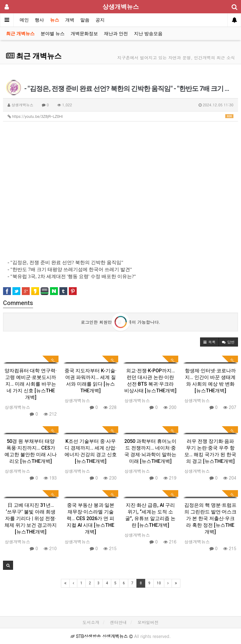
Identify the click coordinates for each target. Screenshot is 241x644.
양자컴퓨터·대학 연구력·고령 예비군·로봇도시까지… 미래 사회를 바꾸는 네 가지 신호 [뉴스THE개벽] (31, 384)
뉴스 (55, 20)
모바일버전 (148, 622)
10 (159, 583)
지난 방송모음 (148, 34)
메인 (24, 20)
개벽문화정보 (84, 34)
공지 (100, 20)
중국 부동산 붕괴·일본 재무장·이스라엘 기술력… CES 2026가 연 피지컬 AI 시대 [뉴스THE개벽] (90, 518)
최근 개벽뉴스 (20, 34)
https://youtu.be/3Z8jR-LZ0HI (120, 116)
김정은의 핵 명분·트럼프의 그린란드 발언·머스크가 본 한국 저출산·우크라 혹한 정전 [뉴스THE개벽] (210, 518)
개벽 (70, 20)
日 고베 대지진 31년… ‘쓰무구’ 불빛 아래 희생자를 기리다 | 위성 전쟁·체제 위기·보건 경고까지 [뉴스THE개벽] (31, 518)
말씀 (85, 20)
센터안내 (119, 622)
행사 (39, 20)
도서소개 (91, 622)
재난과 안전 (116, 34)
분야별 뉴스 (53, 34)
